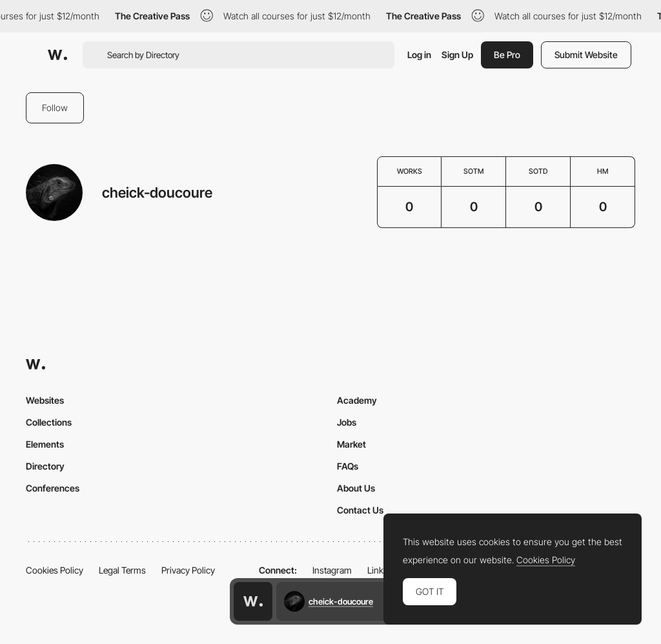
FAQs (348, 466)
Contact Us (360, 510)
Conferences (53, 488)
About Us (356, 488)
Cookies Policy (55, 570)
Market (351, 444)
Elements (45, 444)
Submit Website (586, 55)
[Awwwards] (57, 55)
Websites (45, 400)
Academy (357, 400)
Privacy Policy (188, 570)
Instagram (332, 570)
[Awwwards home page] (253, 601)
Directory (45, 466)
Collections (49, 422)
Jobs (347, 422)
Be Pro (507, 55)
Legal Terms (122, 570)
